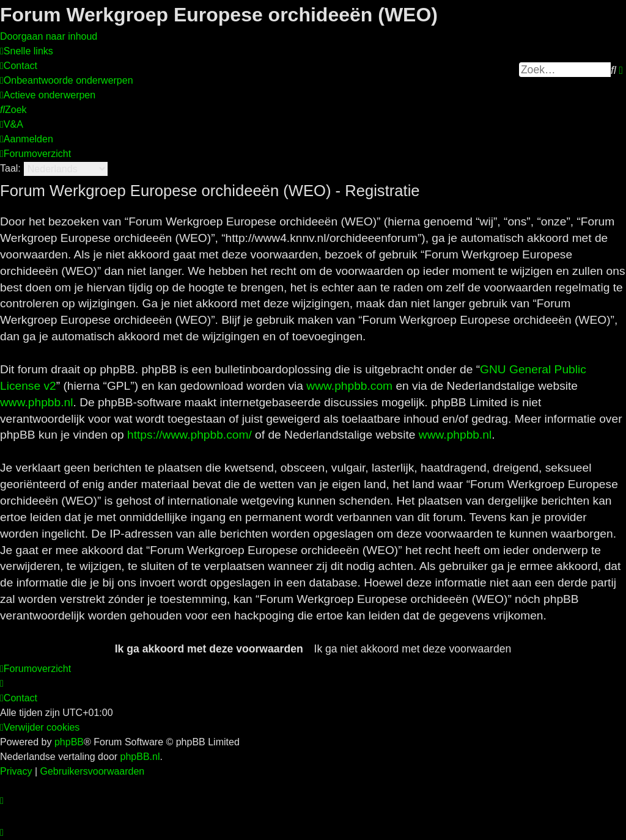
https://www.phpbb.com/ (190, 435)
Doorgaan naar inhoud (49, 36)
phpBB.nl (140, 757)
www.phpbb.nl (36, 402)
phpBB (69, 742)
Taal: (10, 168)
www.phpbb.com (349, 386)
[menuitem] (19, 66)
